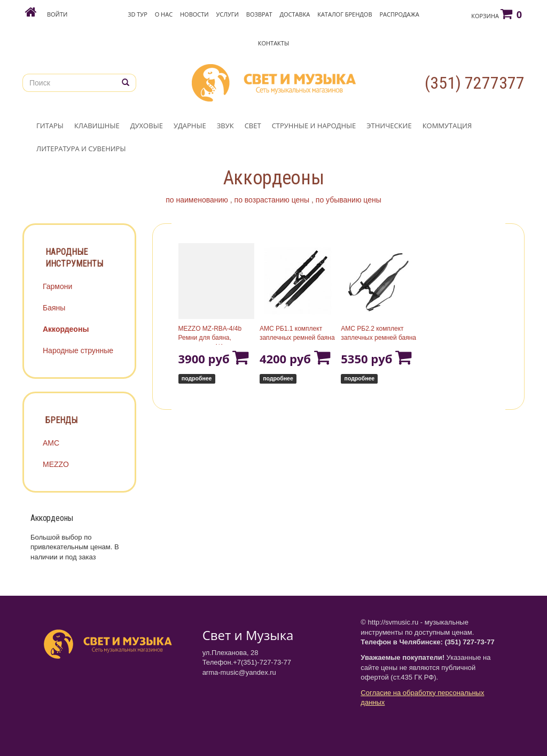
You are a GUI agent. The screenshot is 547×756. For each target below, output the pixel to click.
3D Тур (138, 14)
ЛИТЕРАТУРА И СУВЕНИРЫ (81, 149)
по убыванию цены (349, 200)
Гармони (57, 286)
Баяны (54, 308)
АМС (51, 443)
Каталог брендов (345, 14)
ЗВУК (225, 126)
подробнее (197, 378)
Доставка (295, 14)
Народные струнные (78, 350)
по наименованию (197, 200)
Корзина (497, 14)
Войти (57, 14)
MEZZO (56, 464)
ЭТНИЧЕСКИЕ (389, 126)
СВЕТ (253, 126)
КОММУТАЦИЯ (447, 126)
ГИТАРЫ (50, 126)
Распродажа (399, 14)
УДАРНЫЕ (190, 126)
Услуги (228, 14)
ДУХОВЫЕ (147, 126)
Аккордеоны (66, 329)
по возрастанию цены (272, 200)
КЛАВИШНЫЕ (97, 126)
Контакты (274, 43)
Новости (194, 14)
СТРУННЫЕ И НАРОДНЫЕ (314, 126)
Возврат (259, 14)
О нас (164, 14)
